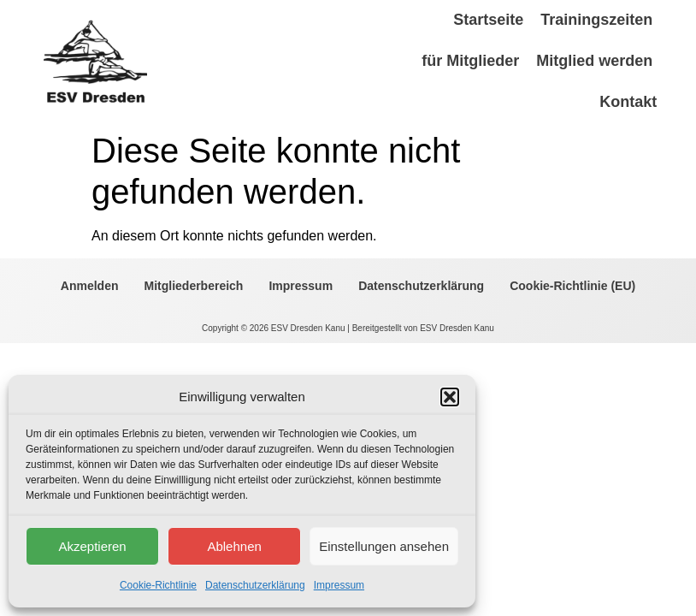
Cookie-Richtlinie (158, 585)
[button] (450, 397)
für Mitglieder (470, 61)
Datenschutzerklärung (255, 585)
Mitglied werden (594, 61)
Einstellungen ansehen (384, 546)
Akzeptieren (92, 546)
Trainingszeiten (596, 20)
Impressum (339, 585)
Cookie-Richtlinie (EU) (572, 286)
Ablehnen (234, 546)
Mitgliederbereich (194, 286)
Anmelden (90, 286)
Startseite (488, 20)
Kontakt (628, 102)
